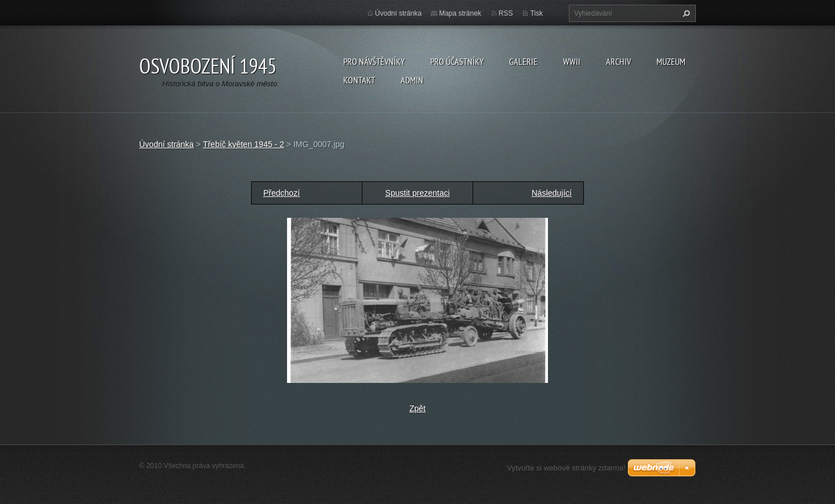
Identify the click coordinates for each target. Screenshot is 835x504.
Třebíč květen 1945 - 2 (244, 144)
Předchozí (282, 193)
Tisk (536, 13)
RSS (506, 13)
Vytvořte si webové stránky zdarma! (566, 468)
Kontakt (359, 80)
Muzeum (671, 61)
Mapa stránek (460, 13)
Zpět (418, 408)
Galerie (523, 61)
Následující (552, 193)
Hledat (685, 13)
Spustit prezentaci (417, 193)
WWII (572, 61)
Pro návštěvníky (374, 61)
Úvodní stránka (399, 13)
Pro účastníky (457, 61)
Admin (412, 80)
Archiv (618, 61)
